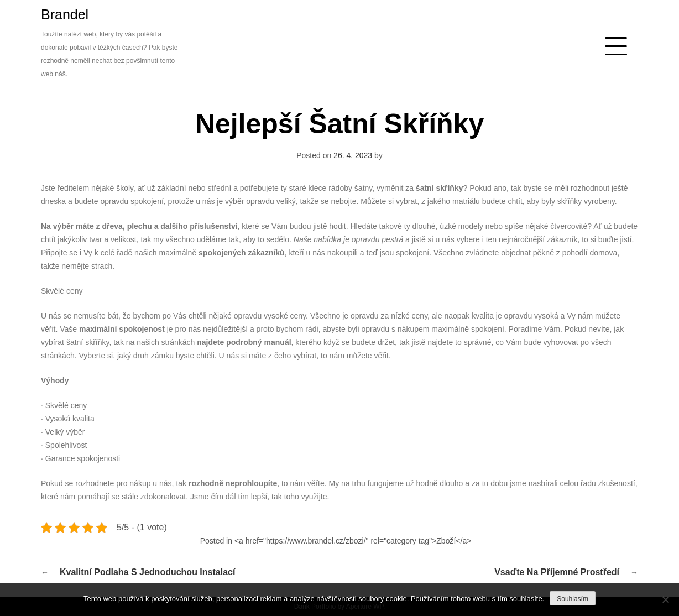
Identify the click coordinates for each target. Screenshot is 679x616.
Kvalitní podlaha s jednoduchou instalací (147, 572)
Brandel (65, 14)
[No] (665, 599)
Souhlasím (573, 599)
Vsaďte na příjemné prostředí (557, 572)
